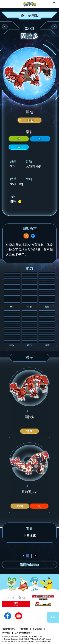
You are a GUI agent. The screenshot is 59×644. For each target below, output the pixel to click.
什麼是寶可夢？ (9, 629)
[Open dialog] (54, 4)
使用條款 (24, 629)
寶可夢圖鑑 (29, 16)
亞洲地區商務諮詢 (22, 632)
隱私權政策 (37, 629)
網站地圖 (6, 632)
